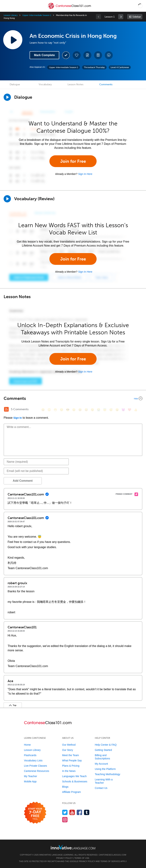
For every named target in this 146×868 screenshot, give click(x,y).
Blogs (65, 787)
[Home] (70, 8)
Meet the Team (70, 755)
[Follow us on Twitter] (65, 812)
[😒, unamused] (62, 410)
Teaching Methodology (108, 774)
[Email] (36, 471)
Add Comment (23, 481)
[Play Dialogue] (7, 97)
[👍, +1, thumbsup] (136, 410)
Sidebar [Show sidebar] (137, 17)
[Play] (7, 199)
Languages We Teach (74, 776)
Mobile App (30, 781)
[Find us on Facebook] (79, 812)
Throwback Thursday (94, 67)
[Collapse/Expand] (73, 398)
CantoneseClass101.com (112, 855)
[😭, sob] (99, 410)
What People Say (72, 760)
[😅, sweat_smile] (86, 410)
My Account (101, 764)
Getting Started (103, 750)
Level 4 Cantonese (120, 67)
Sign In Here (85, 174)
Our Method (69, 745)
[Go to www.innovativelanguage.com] (73, 847)
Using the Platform (105, 769)
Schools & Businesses (75, 781)
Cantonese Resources (37, 771)
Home (27, 745)
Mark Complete (44, 55)
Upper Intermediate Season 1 (37, 15)
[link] (121, 17)
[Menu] (6, 6)
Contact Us (101, 788)
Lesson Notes (75, 84)
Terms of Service (110, 861)
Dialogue (15, 84)
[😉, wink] (92, 410)
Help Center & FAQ (106, 745)
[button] (140, 6)
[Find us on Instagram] (65, 820)
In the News (69, 771)
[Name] (36, 462)
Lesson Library (11, 15)
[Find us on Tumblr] (87, 812)
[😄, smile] (43, 410)
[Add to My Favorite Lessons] (77, 55)
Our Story (68, 750)
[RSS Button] (6, 409)
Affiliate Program (71, 792)
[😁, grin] (55, 410)
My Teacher (31, 776)
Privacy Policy (64, 858)
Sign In (18, 418)
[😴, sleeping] (111, 410)
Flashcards (30, 755)
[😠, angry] (74, 410)
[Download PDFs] (98, 55)
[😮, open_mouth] (117, 410)
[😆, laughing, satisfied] (80, 410)
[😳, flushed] (49, 410)
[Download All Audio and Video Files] (109, 55)
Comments (106, 84)
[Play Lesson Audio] (13, 40)
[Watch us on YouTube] (72, 812)
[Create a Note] (87, 55)
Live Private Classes (36, 766)
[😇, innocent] (105, 410)
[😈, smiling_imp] (123, 410)
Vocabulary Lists (33, 760)
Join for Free (73, 161)
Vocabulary (45, 84)
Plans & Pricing (71, 766)
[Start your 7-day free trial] (35, 813)
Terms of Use (82, 858)
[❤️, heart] (129, 410)
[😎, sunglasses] (68, 410)
